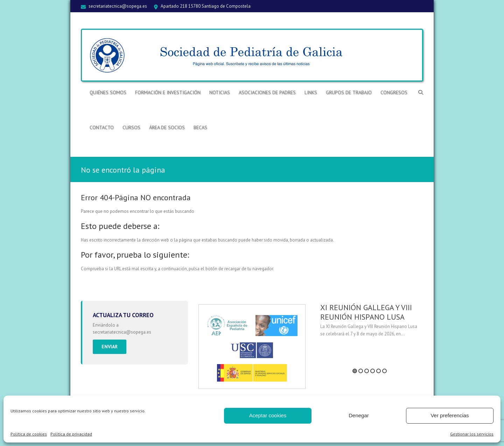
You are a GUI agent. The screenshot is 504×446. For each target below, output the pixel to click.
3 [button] (367, 371)
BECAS (200, 127)
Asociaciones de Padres (267, 92)
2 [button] (361, 371)
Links (311, 92)
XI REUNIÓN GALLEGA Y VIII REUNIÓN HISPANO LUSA (366, 312)
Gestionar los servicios (472, 434)
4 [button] (373, 371)
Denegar (359, 415)
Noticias (220, 92)
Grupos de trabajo (349, 92)
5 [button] (379, 371)
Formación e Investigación (168, 92)
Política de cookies (29, 434)
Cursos (131, 127)
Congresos (394, 92)
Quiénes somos (108, 92)
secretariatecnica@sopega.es (118, 6)
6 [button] (384, 371)
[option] (370, 323)
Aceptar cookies (268, 415)
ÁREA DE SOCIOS (167, 127)
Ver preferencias (450, 415)
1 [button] (355, 371)
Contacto (102, 127)
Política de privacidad (71, 434)
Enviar (110, 347)
